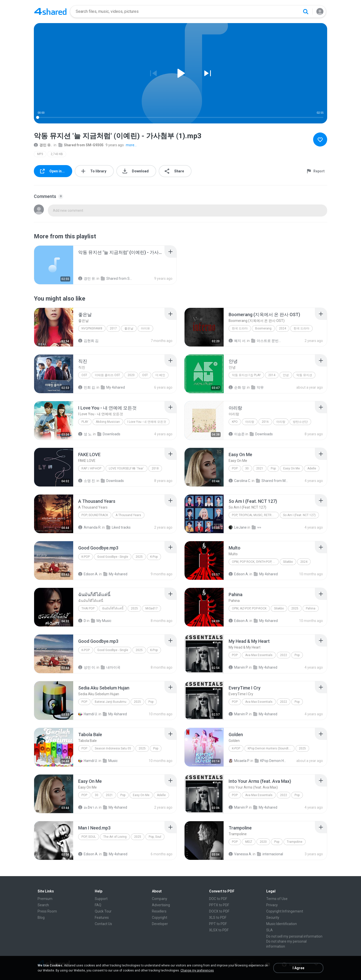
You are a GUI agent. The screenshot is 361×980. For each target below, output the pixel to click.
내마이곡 (111, 667)
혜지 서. (237, 341)
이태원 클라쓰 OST (107, 375)
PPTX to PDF (219, 905)
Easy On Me (292, 468)
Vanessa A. (240, 854)
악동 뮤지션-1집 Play (246, 375)
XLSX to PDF (219, 930)
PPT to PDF (218, 924)
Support (101, 899)
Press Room (47, 911)
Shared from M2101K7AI (272, 481)
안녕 (286, 375)
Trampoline (295, 842)
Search (43, 905)
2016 (265, 422)
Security (273, 918)
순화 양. (237, 387)
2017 (113, 328)
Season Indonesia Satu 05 (113, 748)
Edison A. (88, 574)
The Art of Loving (115, 837)
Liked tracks (118, 527)
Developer (160, 924)
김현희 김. (89, 341)
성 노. (85, 434)
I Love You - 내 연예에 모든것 (147, 422)
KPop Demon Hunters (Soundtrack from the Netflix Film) (271, 748)
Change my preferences (197, 970)
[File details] (54, 265)
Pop (235, 468)
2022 (284, 655)
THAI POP (88, 608)
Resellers (159, 911)
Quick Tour (103, 911)
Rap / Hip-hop (91, 468)
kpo (235, 422)
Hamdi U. (88, 714)
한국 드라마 (240, 328)
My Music (101, 621)
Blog (41, 918)
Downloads (109, 434)
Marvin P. (238, 667)
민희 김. (87, 387)
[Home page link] (50, 12)
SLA (269, 930)
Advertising (161, 905)
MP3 (40, 154)
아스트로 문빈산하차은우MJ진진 (268, 341)
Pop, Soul (89, 837)
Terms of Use (277, 899)
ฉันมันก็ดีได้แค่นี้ (113, 608)
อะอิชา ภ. (88, 807)
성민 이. (87, 667)
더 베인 (160, 375)
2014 (272, 375)
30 (247, 468)
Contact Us (103, 924)
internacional (270, 854)
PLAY (85, 422)
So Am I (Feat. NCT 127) (299, 515)
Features (102, 918)
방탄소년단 (300, 422)
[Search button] (306, 12)
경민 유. (43, 145)
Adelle (312, 468)
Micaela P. (239, 761)
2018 (155, 468)
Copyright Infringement (285, 911)
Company (160, 899)
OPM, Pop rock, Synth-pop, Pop (255, 562)
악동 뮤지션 (304, 375)
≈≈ (256, 527)
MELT (249, 842)
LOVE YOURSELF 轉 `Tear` (126, 468)
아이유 (145, 328)
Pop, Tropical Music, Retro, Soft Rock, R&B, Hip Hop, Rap (255, 515)
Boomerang (263, 328)
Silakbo (288, 562)
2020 (131, 375)
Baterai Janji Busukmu (111, 702)
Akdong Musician (108, 422)
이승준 (237, 434)
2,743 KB (57, 154)
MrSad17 (152, 608)
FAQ (98, 905)
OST (84, 375)
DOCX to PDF (219, 911)
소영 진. (87, 481)
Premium (45, 899)
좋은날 (129, 328)
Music (110, 761)
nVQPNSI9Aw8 (92, 328)
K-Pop (86, 557)
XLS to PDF (218, 918)
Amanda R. (90, 527)
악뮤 (257, 387)
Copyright (160, 918)
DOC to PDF (218, 899)
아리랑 (250, 422)
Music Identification (282, 924)
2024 (283, 328)
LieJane (238, 527)
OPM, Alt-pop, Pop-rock (249, 608)
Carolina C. (240, 481)
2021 (260, 468)
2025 (139, 557)
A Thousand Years (128, 515)
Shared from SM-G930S (81, 145)
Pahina (311, 608)
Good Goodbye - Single (113, 557)
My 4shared (113, 387)
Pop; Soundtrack (95, 515)
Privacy (272, 905)
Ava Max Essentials (259, 655)
